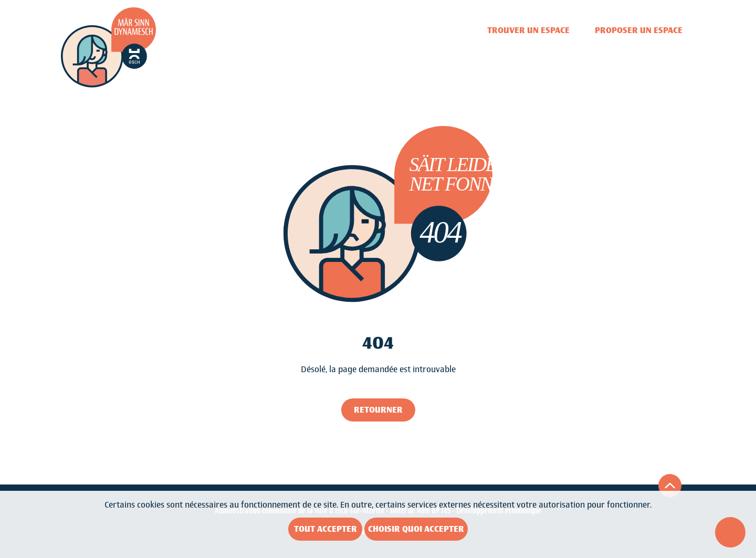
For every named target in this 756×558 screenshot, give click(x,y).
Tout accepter (325, 529)
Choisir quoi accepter (416, 529)
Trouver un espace (528, 30)
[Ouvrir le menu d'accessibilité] (730, 532)
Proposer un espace (639, 30)
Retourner (378, 410)
